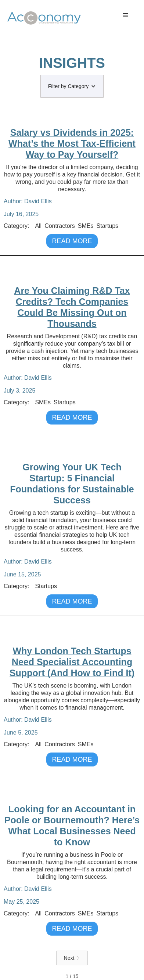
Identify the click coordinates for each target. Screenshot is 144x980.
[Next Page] (72, 958)
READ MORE (72, 241)
